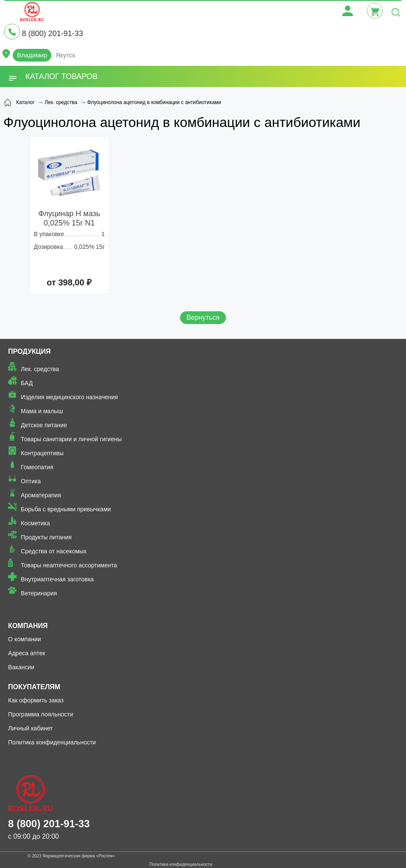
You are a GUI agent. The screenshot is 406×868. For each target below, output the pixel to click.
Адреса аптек (27, 653)
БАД (27, 383)
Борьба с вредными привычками (66, 509)
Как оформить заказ (36, 700)
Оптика (31, 481)
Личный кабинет (30, 728)
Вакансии (21, 667)
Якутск (65, 55)
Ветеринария (39, 593)
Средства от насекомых (54, 551)
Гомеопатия (37, 467)
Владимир (32, 55)
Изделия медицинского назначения (69, 397)
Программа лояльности (41, 714)
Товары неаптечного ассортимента (69, 565)
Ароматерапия (41, 495)
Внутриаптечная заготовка (57, 579)
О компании (24, 639)
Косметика (35, 523)
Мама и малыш (42, 411)
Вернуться (203, 317)
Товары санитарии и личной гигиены (71, 439)
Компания (28, 626)
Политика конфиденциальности (52, 742)
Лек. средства (40, 369)
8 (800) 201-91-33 (52, 34)
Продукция (29, 351)
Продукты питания (46, 537)
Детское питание (44, 425)
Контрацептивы (42, 453)
